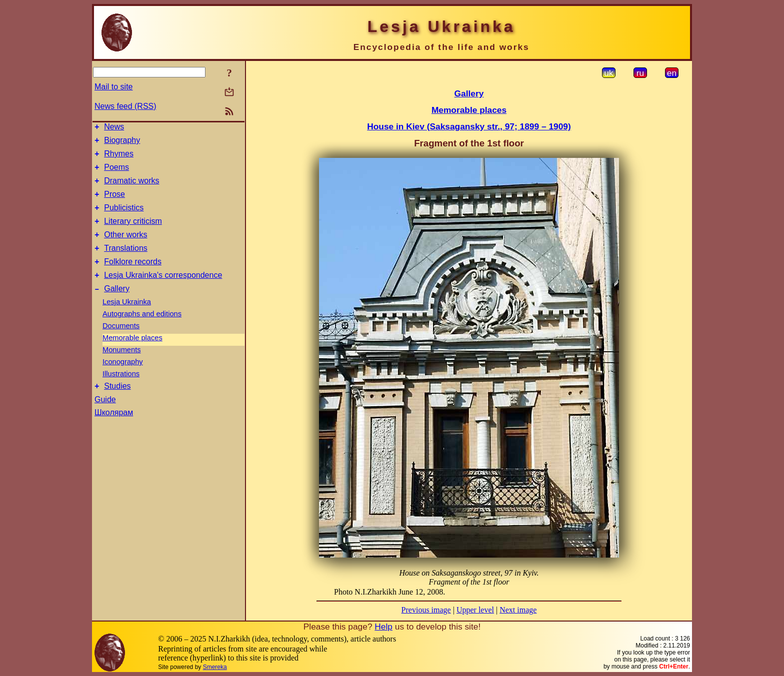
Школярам (114, 433)
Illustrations (121, 393)
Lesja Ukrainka (127, 321)
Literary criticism (133, 233)
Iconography (123, 381)
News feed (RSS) (125, 106)
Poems (116, 173)
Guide (105, 420)
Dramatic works (131, 188)
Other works (125, 248)
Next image (518, 610)
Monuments (122, 369)
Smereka (215, 667)
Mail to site (113, 87)
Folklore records (133, 278)
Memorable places (132, 357)
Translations (126, 263)
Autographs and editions (142, 333)
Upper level (475, 610)
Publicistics (124, 218)
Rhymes (119, 158)
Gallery (117, 308)
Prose (114, 203)
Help (383, 627)
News (114, 128)
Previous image (426, 610)
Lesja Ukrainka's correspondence (163, 293)
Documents (121, 345)
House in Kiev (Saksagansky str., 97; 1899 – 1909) (469, 126)
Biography (122, 143)
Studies (117, 407)
